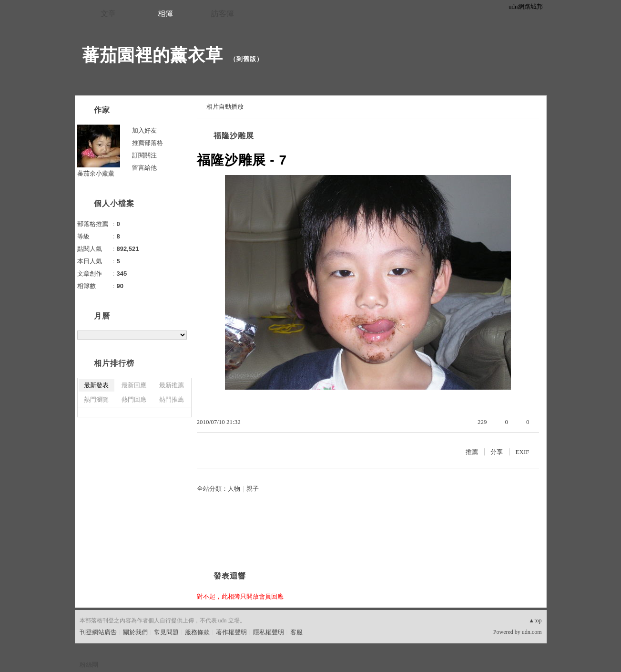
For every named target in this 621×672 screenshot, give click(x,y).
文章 (108, 14)
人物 (234, 489)
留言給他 (144, 168)
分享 (497, 452)
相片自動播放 (225, 107)
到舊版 (246, 59)
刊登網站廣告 (98, 632)
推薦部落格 (148, 143)
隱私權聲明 (269, 632)
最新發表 (96, 385)
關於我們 (135, 632)
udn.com (532, 632)
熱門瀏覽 (96, 399)
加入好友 (144, 130)
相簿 (165, 14)
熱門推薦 (172, 399)
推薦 (472, 452)
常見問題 (166, 632)
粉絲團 (89, 665)
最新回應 (134, 385)
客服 (296, 632)
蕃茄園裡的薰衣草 (153, 55)
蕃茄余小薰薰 (96, 173)
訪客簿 (223, 14)
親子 (253, 489)
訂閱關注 (144, 155)
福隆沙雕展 (234, 136)
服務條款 (197, 632)
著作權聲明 (231, 632)
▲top (535, 620)
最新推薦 (172, 385)
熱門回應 (134, 399)
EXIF (523, 452)
